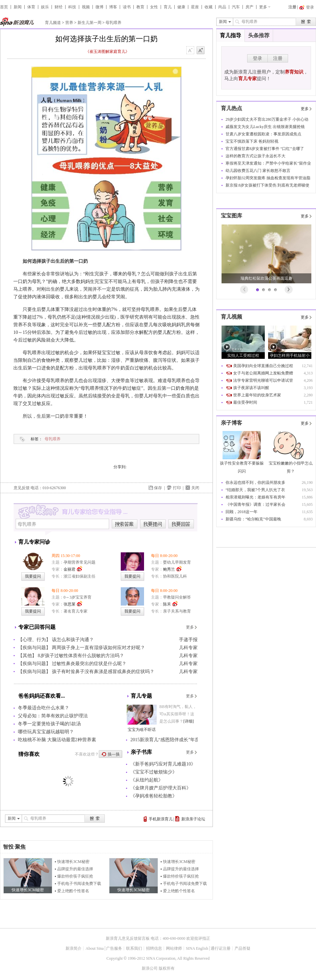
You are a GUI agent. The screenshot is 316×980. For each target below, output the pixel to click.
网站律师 (174, 948)
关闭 (195, 488)
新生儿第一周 (89, 23)
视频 (86, 7)
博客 (113, 7)
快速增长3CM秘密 (73, 862)
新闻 (18, 7)
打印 (177, 488)
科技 (72, 7)
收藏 (209, 7)
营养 (69, 23)
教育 (140, 7)
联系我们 (134, 948)
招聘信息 (154, 948)
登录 (257, 58)
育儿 (168, 7)
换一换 (111, 754)
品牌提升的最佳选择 (75, 869)
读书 (127, 7)
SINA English (197, 948)
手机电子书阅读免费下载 (79, 884)
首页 (4, 7)
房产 (249, 7)
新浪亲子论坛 (193, 819)
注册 (292, 7)
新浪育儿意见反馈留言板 (128, 938)
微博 (99, 7)
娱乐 (45, 7)
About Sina (94, 948)
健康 (181, 7)
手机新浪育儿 (161, 819)
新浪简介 (74, 948)
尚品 (222, 7)
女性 (154, 7)
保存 (158, 488)
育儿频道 (53, 23)
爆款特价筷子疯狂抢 (75, 876)
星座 (195, 7)
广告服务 (114, 948)
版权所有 (167, 968)
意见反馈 (22, 488)
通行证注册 (221, 948)
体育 (31, 7)
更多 (263, 7)
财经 (59, 7)
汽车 (236, 7)
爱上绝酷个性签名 (73, 891)
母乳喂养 (113, 23)
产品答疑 (242, 948)
